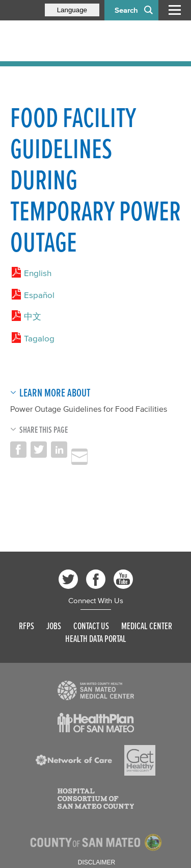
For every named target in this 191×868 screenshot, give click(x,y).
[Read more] (96, 690)
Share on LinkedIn (59, 450)
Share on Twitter (39, 450)
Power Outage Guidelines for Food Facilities (89, 409)
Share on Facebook (18, 450)
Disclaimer (97, 862)
